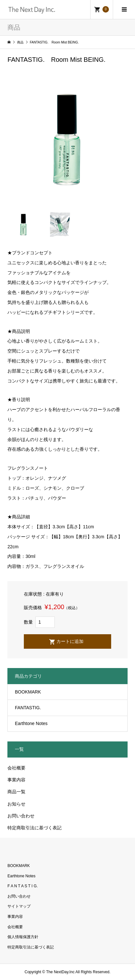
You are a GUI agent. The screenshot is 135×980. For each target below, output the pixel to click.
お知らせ (16, 804)
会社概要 (16, 768)
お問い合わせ (21, 816)
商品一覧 (16, 792)
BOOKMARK (28, 692)
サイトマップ (19, 906)
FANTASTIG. (28, 708)
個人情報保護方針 (23, 937)
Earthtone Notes (31, 723)
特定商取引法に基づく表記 (34, 828)
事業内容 (16, 780)
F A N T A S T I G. (23, 886)
